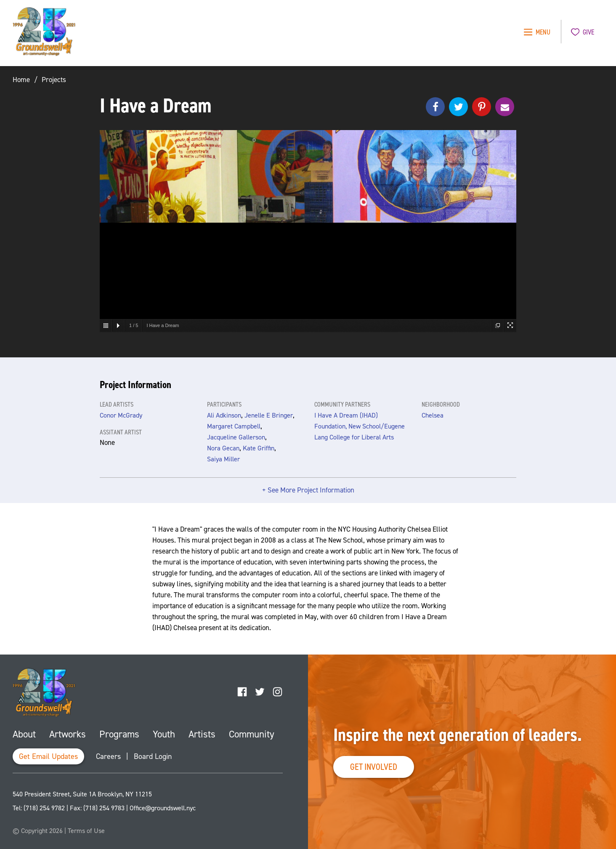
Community (252, 734)
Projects (54, 80)
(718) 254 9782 (44, 808)
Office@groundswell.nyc (163, 808)
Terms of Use (86, 831)
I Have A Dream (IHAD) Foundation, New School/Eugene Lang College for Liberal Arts (360, 426)
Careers (108, 756)
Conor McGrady (121, 415)
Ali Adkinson (224, 415)
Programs (119, 734)
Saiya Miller (223, 459)
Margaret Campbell (234, 426)
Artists (202, 734)
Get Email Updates (48, 756)
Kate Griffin (259, 448)
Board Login (153, 756)
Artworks (68, 734)
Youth (164, 734)
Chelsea (433, 415)
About (24, 734)
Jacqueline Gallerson (236, 437)
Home (21, 80)
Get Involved (374, 767)
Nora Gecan (223, 448)
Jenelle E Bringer (269, 415)
